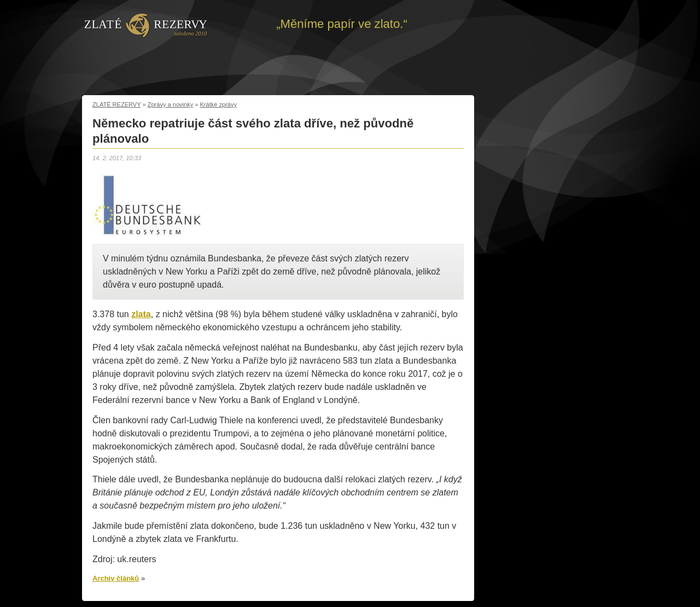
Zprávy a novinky (171, 104)
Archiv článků (116, 578)
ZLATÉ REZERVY (116, 104)
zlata (141, 314)
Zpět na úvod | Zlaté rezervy (146, 25)
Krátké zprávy (219, 104)
